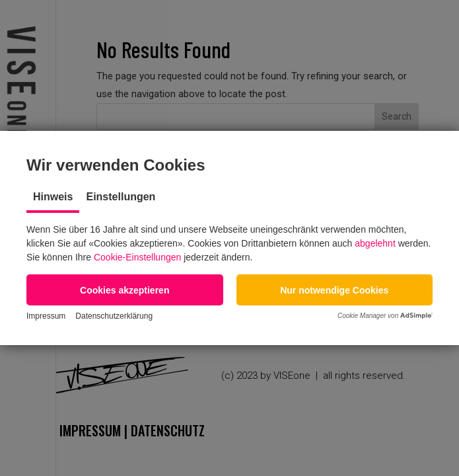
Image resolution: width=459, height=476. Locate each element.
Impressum (46, 316)
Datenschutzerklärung (114, 316)
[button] (125, 290)
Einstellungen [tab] (121, 197)
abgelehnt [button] (375, 243)
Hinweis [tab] (53, 197)
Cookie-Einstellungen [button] (137, 257)
